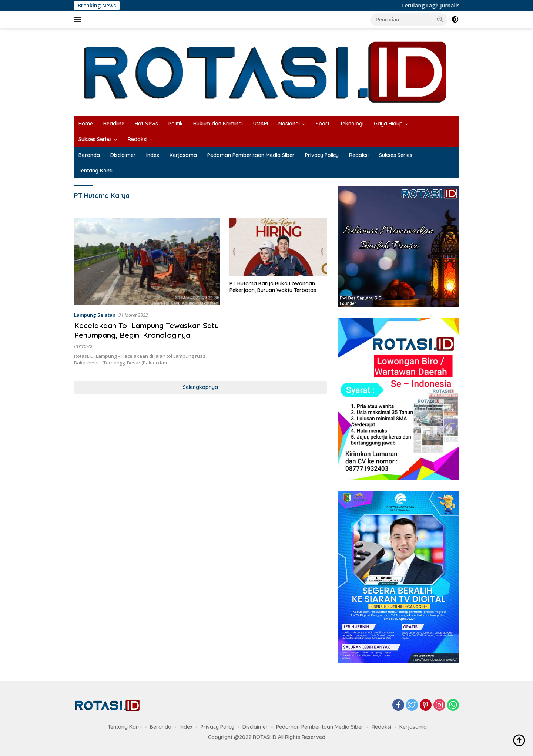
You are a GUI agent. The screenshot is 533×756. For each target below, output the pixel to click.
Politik (176, 124)
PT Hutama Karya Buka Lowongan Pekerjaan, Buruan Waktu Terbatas (273, 287)
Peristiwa (83, 346)
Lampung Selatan (95, 315)
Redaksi (138, 139)
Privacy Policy (322, 155)
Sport (323, 124)
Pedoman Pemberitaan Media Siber (251, 155)
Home (86, 124)
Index (153, 155)
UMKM (261, 124)
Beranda (89, 155)
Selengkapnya (200, 387)
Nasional (289, 124)
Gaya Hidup (388, 124)
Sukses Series (95, 139)
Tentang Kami (95, 171)
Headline (114, 124)
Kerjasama (183, 155)
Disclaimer (123, 155)
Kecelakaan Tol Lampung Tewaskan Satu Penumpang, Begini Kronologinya (146, 330)
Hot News (146, 124)
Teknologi (352, 124)
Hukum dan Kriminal (218, 124)
